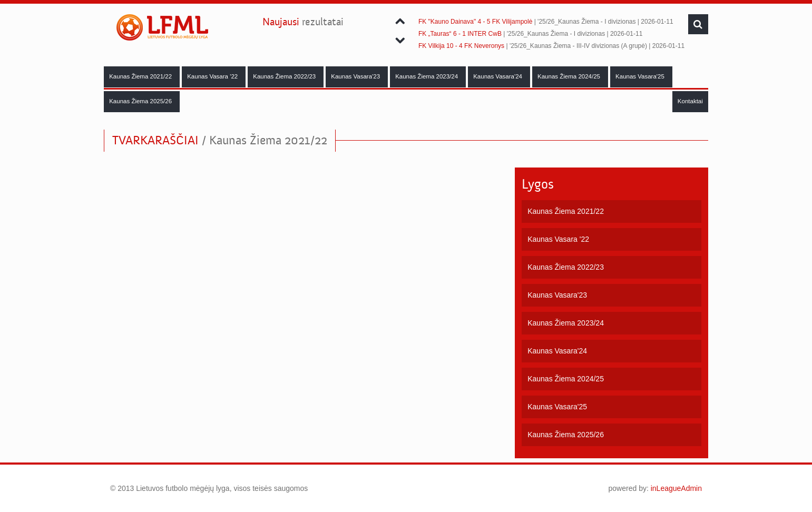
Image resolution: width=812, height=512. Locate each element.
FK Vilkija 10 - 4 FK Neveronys (461, 46)
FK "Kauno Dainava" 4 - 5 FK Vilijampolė (475, 22)
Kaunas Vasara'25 (641, 76)
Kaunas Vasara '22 (213, 76)
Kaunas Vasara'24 (498, 76)
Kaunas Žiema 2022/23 (285, 76)
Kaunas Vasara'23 (356, 76)
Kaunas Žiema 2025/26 (141, 101)
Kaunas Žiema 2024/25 (570, 76)
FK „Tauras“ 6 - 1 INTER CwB (460, 34)
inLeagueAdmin (676, 488)
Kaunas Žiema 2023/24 (427, 76)
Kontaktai (690, 101)
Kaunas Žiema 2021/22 (141, 76)
